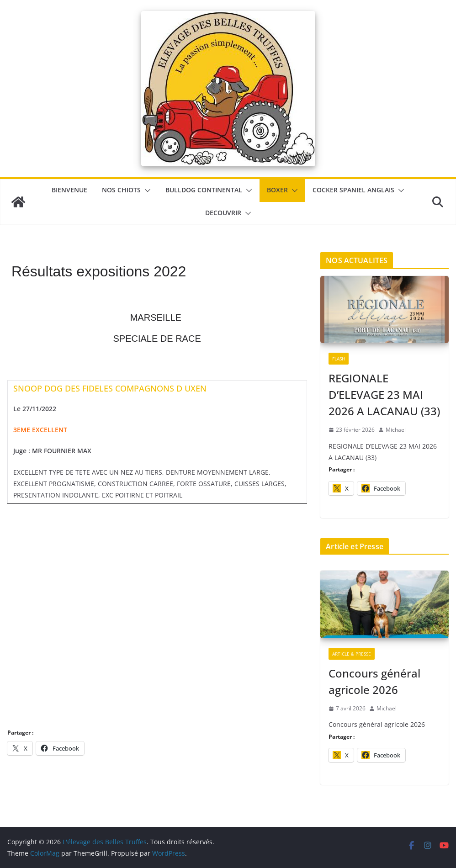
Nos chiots (121, 190)
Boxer (277, 190)
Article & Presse (352, 654)
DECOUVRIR (223, 213)
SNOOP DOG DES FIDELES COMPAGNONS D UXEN (110, 388)
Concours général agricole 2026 (374, 681)
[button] (146, 191)
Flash (339, 359)
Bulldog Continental (204, 190)
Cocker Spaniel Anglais (353, 190)
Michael (396, 430)
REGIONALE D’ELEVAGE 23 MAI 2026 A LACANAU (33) (384, 394)
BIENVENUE (69, 190)
